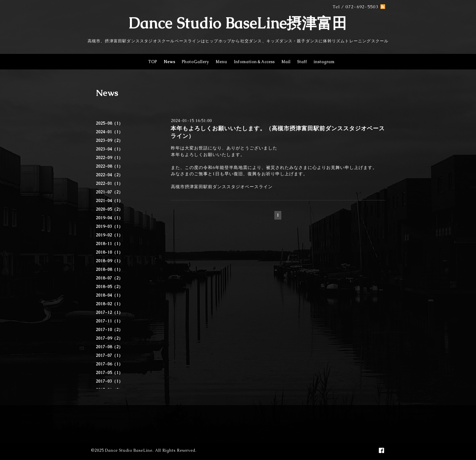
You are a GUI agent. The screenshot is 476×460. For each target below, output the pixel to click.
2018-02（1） (109, 304)
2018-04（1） (109, 295)
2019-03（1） (109, 227)
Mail (286, 62)
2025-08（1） (109, 123)
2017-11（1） (109, 321)
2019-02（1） (109, 235)
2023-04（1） (109, 149)
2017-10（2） (109, 330)
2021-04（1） (109, 201)
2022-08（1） (109, 166)
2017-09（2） (109, 338)
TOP (153, 62)
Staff (302, 62)
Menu (221, 62)
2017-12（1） (109, 313)
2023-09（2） (109, 141)
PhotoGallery (195, 62)
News (169, 62)
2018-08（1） (109, 270)
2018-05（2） (109, 287)
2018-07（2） (109, 278)
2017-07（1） (109, 355)
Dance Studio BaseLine (129, 450)
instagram (324, 62)
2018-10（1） (109, 252)
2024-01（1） (109, 132)
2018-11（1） (109, 244)
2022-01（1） (109, 184)
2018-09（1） (109, 261)
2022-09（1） (109, 158)
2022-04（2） (109, 175)
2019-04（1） (109, 218)
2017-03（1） (109, 381)
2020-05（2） (109, 209)
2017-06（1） (109, 364)
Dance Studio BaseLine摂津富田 (238, 23)
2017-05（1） (109, 373)
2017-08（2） (109, 347)
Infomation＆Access (254, 62)
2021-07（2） (109, 192)
